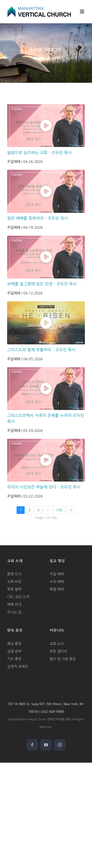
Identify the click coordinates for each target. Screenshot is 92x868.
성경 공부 (14, 651)
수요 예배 (57, 582)
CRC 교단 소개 (18, 597)
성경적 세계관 (18, 666)
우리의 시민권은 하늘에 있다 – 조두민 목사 (44, 487)
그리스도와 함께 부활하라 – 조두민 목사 (41, 350)
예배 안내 (14, 604)
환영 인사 (14, 574)
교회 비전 (14, 582)
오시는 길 (14, 612)
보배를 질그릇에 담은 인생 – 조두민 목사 (42, 284)
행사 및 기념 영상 (63, 659)
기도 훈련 (14, 659)
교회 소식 (57, 644)
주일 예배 (57, 574)
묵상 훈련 (14, 644)
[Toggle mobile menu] (82, 12)
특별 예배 (57, 589)
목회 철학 (14, 589)
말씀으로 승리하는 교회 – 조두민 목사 (39, 153)
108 (59, 510)
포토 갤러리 (58, 651)
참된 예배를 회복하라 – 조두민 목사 (37, 218)
